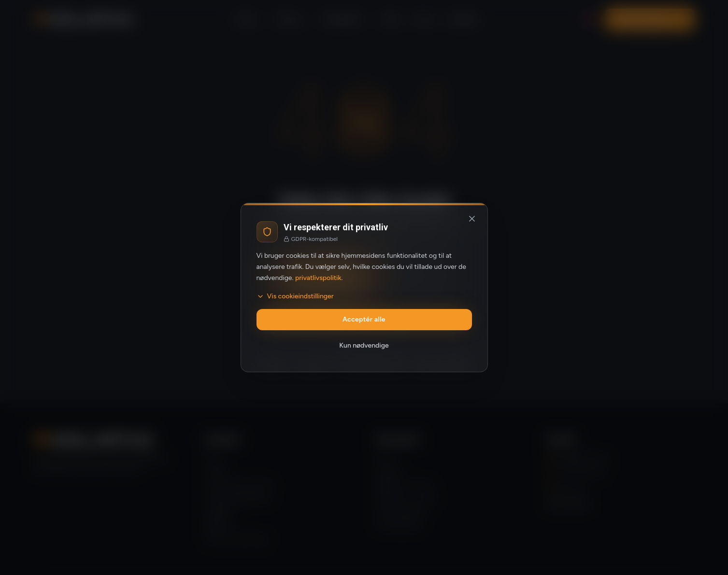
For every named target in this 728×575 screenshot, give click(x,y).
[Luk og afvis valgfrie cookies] (472, 219)
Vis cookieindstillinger (295, 296)
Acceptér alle (364, 319)
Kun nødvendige (364, 345)
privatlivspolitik (318, 278)
